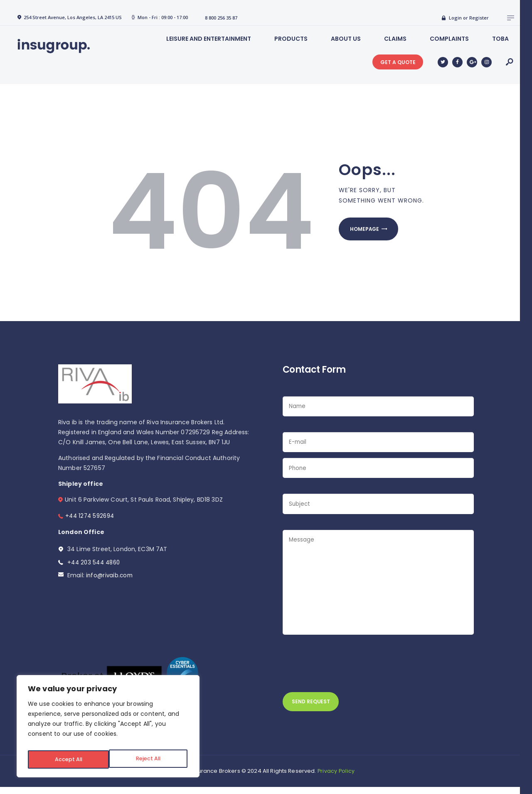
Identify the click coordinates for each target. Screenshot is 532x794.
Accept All (148, 759)
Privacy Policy (336, 778)
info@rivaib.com (110, 575)
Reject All (66, 759)
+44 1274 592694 (91, 516)
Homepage (369, 231)
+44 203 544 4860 (95, 562)
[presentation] (346, 668)
